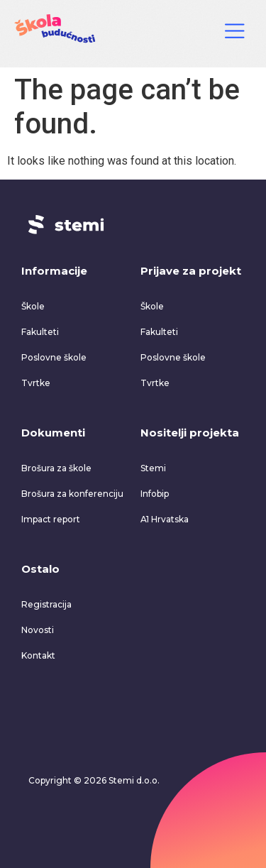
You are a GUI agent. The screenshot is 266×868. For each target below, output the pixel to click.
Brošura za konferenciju (72, 494)
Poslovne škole (54, 357)
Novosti (38, 630)
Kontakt (38, 655)
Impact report (51, 519)
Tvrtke (36, 383)
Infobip (155, 494)
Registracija (46, 604)
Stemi (153, 468)
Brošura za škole (56, 468)
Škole (33, 306)
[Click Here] (235, 34)
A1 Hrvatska (165, 519)
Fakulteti (40, 332)
